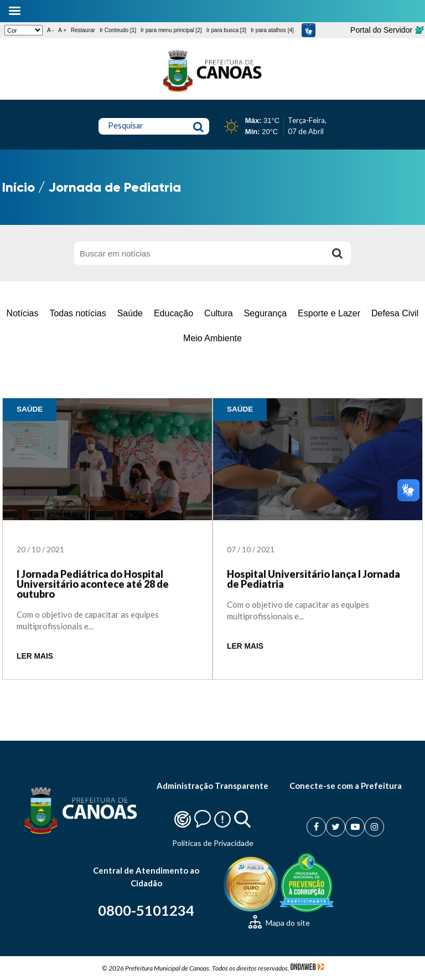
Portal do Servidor (387, 30)
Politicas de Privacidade (213, 843)
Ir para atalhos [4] (272, 30)
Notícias (23, 313)
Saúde (130, 313)
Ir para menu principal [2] (171, 30)
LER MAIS (35, 656)
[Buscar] (337, 253)
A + (62, 30)
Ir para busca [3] (226, 30)
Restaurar (83, 30)
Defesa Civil (395, 313)
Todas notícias (77, 313)
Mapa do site (279, 923)
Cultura (219, 313)
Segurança (265, 313)
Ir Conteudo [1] (118, 30)
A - (50, 30)
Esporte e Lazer (329, 313)
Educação (173, 313)
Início (19, 187)
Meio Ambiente (212, 338)
